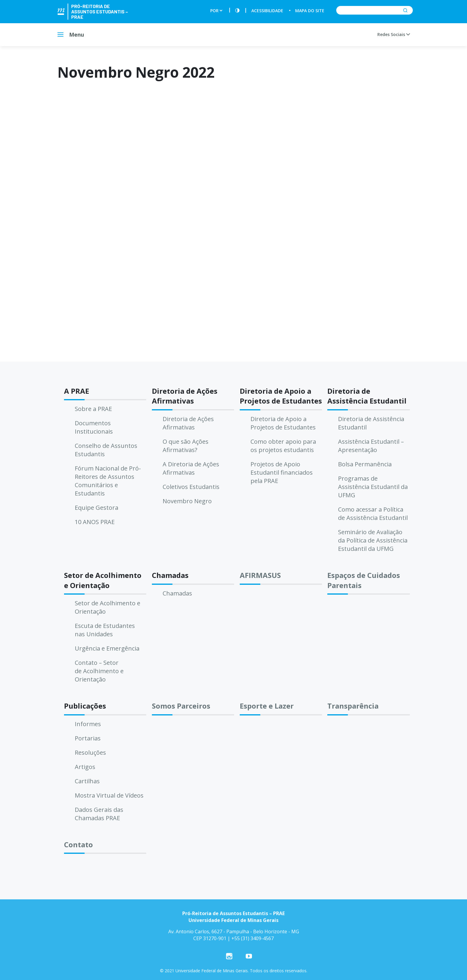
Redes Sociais (394, 34)
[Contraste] (237, 11)
